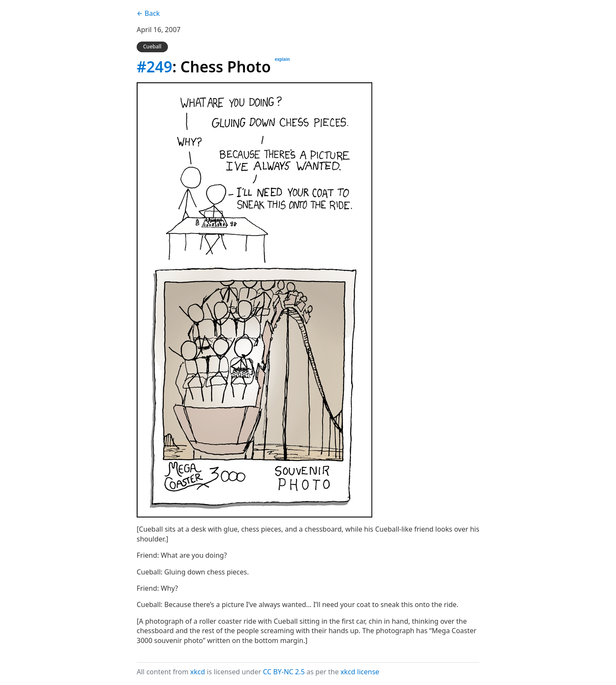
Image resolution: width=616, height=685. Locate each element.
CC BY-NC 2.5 (284, 672)
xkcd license (360, 672)
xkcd (198, 672)
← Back (148, 13)
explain (282, 59)
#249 (154, 66)
